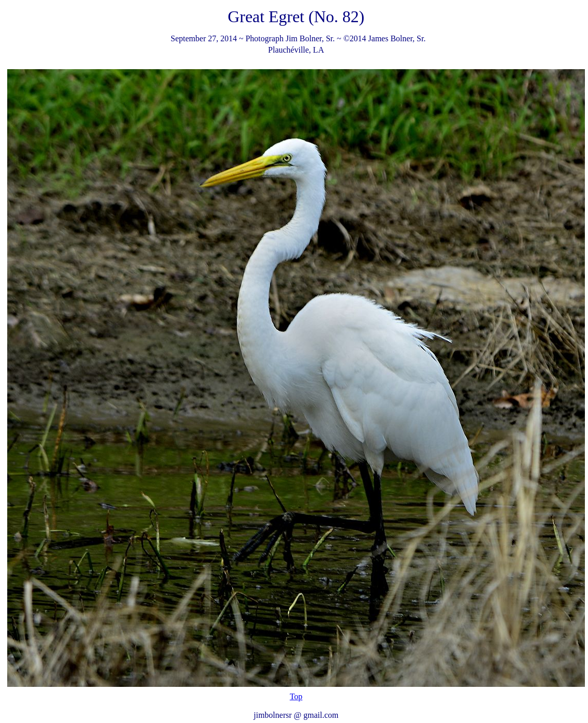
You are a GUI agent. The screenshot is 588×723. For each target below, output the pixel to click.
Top (296, 696)
